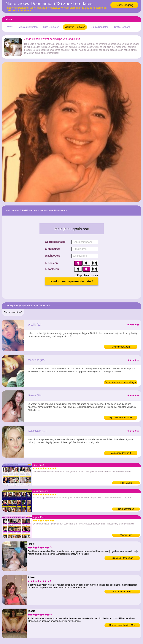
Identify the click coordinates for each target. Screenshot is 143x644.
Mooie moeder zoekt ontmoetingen (121, 453)
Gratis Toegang (124, 5)
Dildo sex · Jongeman (122, 558)
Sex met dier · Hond (122, 592)
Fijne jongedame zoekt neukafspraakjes (121, 418)
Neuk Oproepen (126, 509)
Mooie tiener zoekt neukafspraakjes (121, 347)
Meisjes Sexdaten (28, 27)
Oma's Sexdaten (100, 27)
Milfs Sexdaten (51, 27)
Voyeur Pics (126, 535)
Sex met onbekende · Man (122, 625)
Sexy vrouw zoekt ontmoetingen (121, 382)
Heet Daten (126, 483)
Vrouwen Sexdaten (75, 27)
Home (10, 27)
